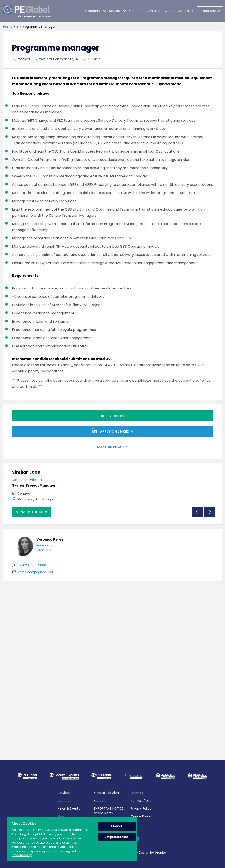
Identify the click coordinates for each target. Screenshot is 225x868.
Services (115, 11)
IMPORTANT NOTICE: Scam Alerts (109, 811)
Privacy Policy (141, 808)
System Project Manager (34, 485)
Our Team (136, 11)
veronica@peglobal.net (33, 572)
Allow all (117, 826)
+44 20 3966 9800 (29, 565)
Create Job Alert (107, 793)
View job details (32, 512)
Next (210, 512)
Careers (100, 801)
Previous (197, 512)
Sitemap (137, 793)
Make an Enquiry (112, 447)
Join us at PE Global (161, 11)
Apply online (113, 416)
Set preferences (117, 837)
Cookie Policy (141, 816)
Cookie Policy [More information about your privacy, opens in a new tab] (22, 855)
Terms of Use (141, 801)
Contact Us (185, 11)
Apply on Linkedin (112, 431)
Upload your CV (210, 11)
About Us (64, 801)
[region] (72, 839)
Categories (93, 11)
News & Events (69, 808)
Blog (61, 816)
